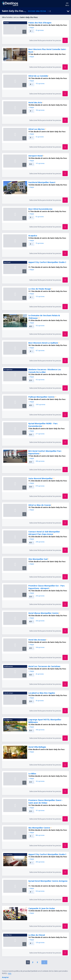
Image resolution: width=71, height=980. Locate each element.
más (10, 973)
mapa (31, 27)
